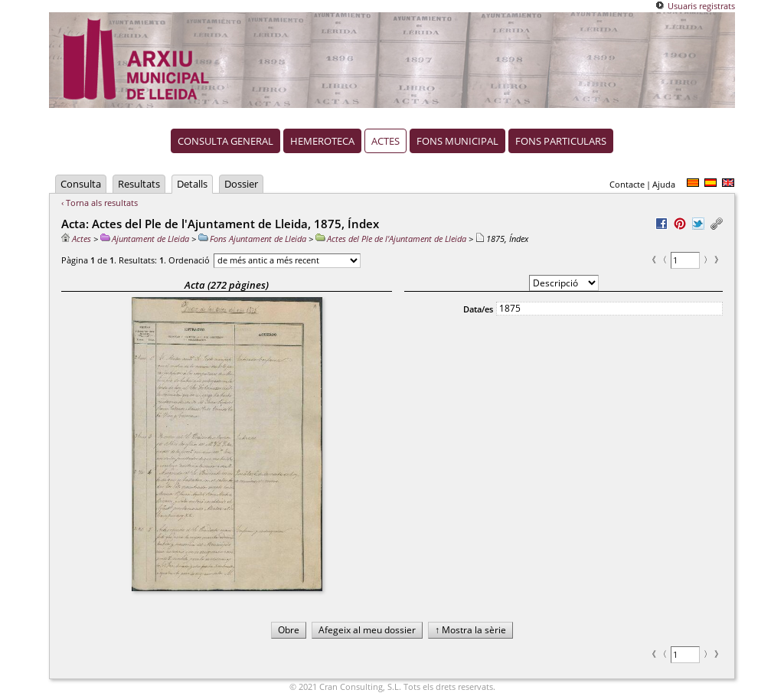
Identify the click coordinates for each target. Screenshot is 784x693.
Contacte (627, 184)
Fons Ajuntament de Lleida (252, 239)
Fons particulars (561, 141)
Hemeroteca (322, 141)
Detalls (192, 184)
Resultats (139, 184)
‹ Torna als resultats (100, 203)
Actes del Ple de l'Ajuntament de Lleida (391, 239)
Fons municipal (457, 141)
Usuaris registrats (701, 6)
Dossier (241, 184)
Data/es (478, 309)
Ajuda (664, 184)
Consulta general (225, 141)
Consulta (81, 184)
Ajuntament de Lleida (145, 239)
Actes (385, 141)
